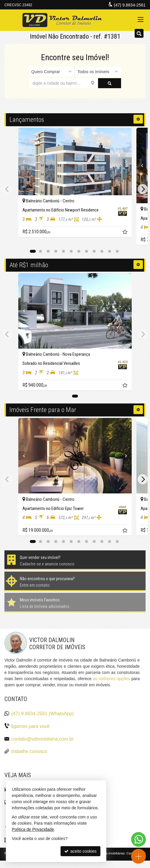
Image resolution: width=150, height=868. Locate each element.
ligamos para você (30, 726)
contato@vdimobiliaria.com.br (42, 739)
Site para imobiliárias (110, 853)
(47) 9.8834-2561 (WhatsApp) (43, 714)
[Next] (123, 162)
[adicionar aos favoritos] (125, 233)
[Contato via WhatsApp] (138, 839)
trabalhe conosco (29, 751)
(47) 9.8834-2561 (130, 5)
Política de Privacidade (33, 829)
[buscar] (110, 83)
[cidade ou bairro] (63, 83)
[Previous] (27, 162)
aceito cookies (80, 851)
